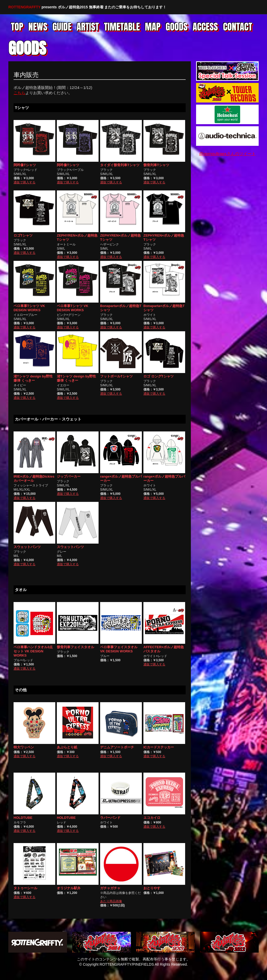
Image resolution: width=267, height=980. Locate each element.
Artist (88, 27)
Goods (177, 27)
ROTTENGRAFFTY (24, 7)
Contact (238, 27)
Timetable (122, 27)
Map (153, 27)
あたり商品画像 (111, 901)
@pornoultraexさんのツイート (227, 154)
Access (205, 27)
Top (17, 27)
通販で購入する (25, 182)
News (38, 27)
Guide (62, 27)
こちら (19, 93)
